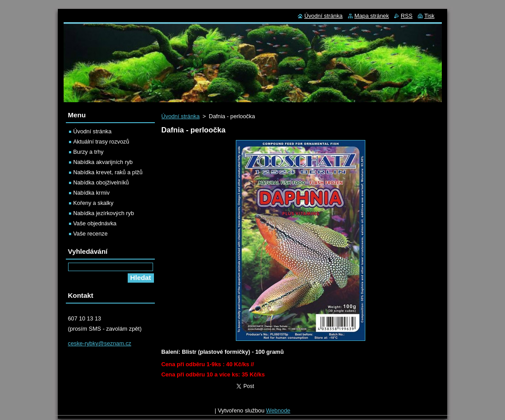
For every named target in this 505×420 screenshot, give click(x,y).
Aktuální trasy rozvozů (101, 142)
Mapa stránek (372, 16)
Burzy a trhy (89, 152)
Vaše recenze (91, 234)
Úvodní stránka (181, 116)
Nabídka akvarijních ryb (103, 162)
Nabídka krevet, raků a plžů (108, 172)
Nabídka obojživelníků (101, 182)
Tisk (430, 16)
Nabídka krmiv (92, 193)
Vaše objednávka (95, 223)
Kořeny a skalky (93, 203)
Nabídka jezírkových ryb (104, 213)
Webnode (278, 413)
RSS (407, 16)
